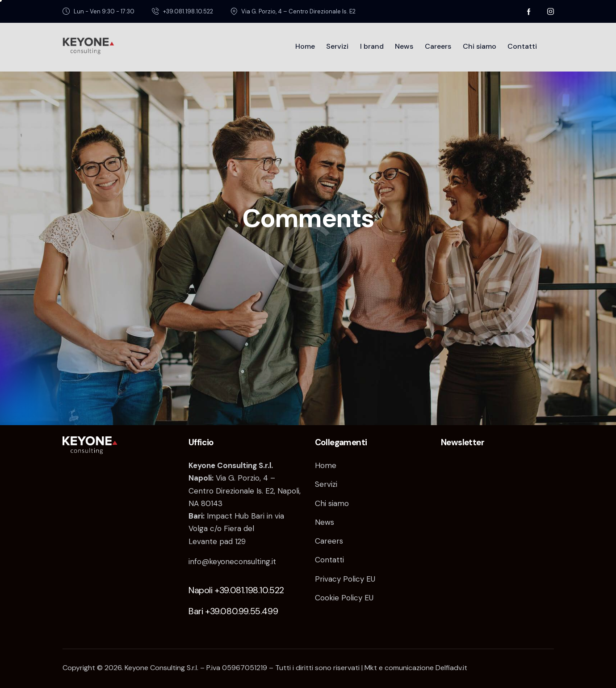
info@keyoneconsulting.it (232, 561)
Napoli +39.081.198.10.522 (236, 590)
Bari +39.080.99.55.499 (233, 611)
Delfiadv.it (451, 668)
